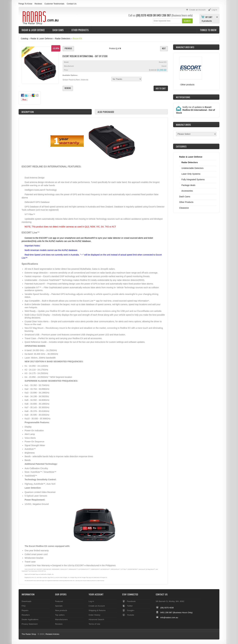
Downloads (26, 601)
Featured (59, 601)
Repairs (25, 610)
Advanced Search (96, 619)
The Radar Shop (29, 634)
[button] (187, 21)
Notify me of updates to (195, 110)
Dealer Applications (30, 619)
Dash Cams (58, 30)
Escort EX (77, 39)
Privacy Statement (30, 624)
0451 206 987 (164, 15)
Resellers (26, 615)
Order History (94, 615)
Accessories (187, 191)
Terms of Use (94, 624)
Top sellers (60, 615)
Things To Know (25, 4)
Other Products (80, 30)
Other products (187, 85)
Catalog (25, 39)
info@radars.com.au (169, 617)
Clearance (184, 208)
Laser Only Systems (191, 174)
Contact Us (72, 4)
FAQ (24, 606)
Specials (59, 606)
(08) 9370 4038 (144, 15)
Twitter (130, 606)
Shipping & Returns (97, 610)
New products (61, 610)
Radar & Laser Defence (33, 30)
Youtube (130, 615)
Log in (91, 601)
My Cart (209, 17)
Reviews (38, 4)
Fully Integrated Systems (193, 179)
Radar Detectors (63, 39)
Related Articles (52, 634)
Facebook (131, 601)
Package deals (188, 185)
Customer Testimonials (54, 4)
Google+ (131, 610)
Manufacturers (61, 619)
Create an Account (97, 606)
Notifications (183, 97)
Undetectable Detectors (192, 168)
